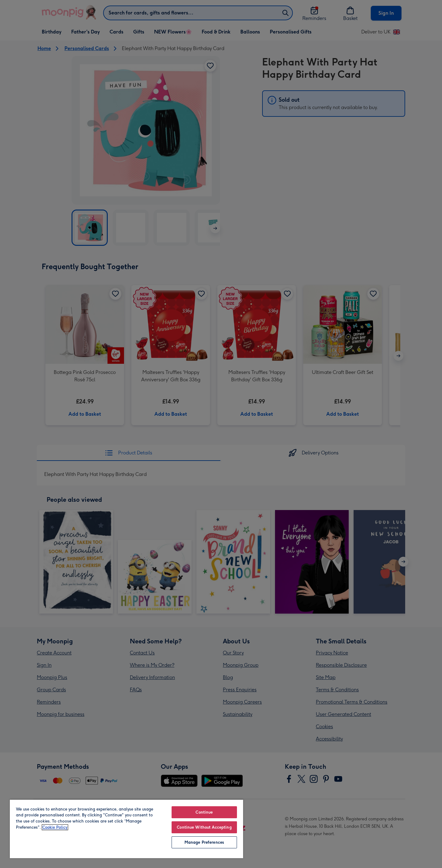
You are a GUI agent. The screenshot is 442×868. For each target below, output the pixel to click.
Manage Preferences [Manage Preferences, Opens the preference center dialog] (204, 842)
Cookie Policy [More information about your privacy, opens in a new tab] (55, 827)
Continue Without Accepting (204, 827)
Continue (204, 812)
